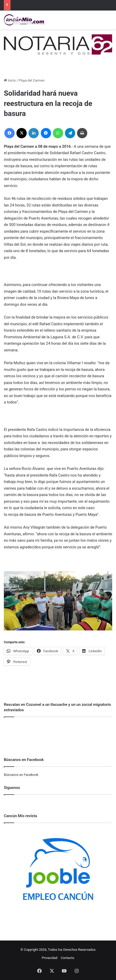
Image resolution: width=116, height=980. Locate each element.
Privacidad (50, 958)
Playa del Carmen (32, 80)
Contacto (68, 958)
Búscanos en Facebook (21, 775)
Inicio (10, 80)
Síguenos (12, 788)
